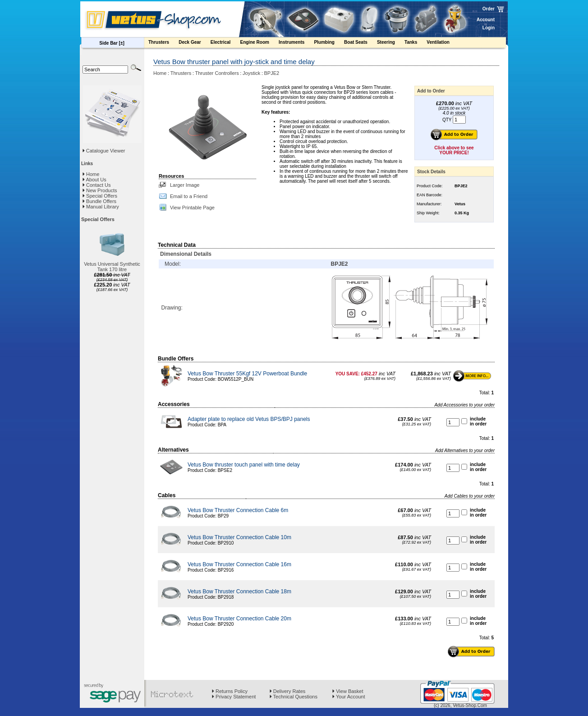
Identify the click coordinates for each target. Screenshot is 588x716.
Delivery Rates (288, 691)
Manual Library (101, 207)
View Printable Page (192, 208)
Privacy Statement (234, 697)
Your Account (349, 697)
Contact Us (96, 185)
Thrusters (163, 43)
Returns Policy (230, 691)
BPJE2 (272, 73)
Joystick (251, 73)
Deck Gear (194, 43)
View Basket (348, 691)
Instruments (296, 43)
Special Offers (100, 196)
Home (91, 174)
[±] (122, 43)
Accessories (174, 404)
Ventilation (442, 43)
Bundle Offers (99, 201)
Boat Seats (360, 43)
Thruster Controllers (217, 73)
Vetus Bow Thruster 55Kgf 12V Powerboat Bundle (247, 374)
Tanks (415, 43)
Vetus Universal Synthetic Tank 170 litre (112, 267)
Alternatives (173, 450)
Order (489, 9)
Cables (167, 495)
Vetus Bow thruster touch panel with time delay (244, 465)
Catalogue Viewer (106, 151)
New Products (100, 190)
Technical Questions (294, 697)
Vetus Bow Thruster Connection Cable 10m (239, 537)
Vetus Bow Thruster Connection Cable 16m (239, 564)
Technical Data (177, 245)
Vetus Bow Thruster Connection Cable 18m (239, 591)
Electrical (225, 43)
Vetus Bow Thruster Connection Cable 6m (238, 510)
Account (486, 20)
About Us (94, 180)
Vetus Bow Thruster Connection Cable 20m (239, 619)
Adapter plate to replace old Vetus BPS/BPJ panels (249, 419)
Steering (390, 43)
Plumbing (328, 43)
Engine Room (259, 43)
